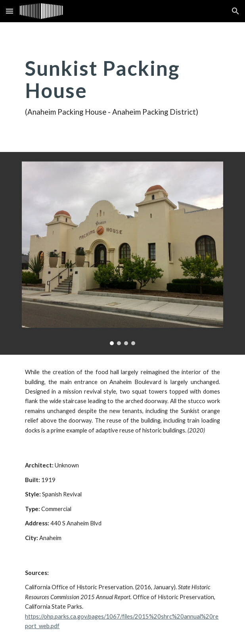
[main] (122, 87)
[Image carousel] (122, 253)
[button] (10, 11)
